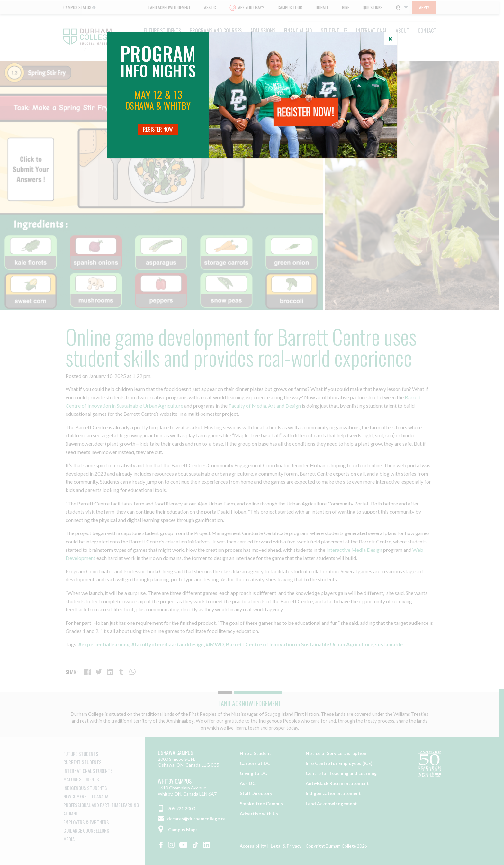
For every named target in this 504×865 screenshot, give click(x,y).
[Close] (390, 39)
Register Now (158, 129)
